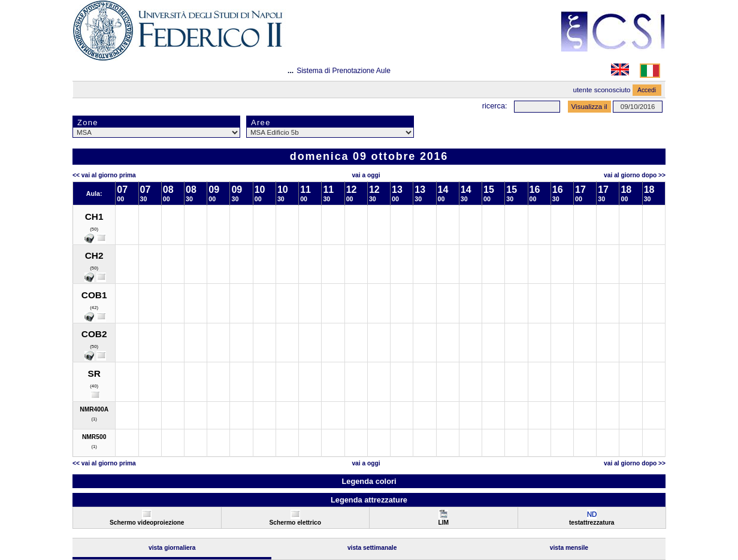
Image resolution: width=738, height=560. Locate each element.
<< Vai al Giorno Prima (104, 175)
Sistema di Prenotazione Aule (344, 71)
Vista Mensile (569, 548)
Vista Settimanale (372, 548)
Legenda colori (369, 481)
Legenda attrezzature (369, 500)
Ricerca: (495, 106)
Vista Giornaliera (172, 548)
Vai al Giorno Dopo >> (635, 175)
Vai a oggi (366, 175)
